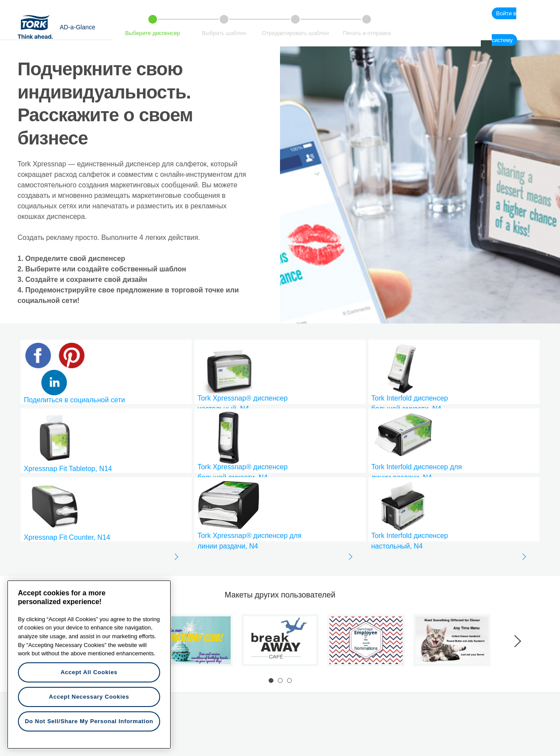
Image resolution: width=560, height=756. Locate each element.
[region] (89, 665)
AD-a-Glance (77, 27)
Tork (38, 27)
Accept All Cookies (89, 672)
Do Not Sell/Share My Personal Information (89, 721)
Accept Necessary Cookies (89, 697)
